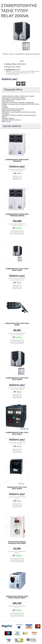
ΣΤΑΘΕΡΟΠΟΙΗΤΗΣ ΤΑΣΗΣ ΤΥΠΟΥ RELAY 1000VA (17, 270)
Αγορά (12, 231)
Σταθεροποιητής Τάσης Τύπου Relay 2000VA (17, 324)
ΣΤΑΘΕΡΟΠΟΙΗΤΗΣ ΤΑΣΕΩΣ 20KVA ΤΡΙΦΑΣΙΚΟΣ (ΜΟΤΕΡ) (17, 215)
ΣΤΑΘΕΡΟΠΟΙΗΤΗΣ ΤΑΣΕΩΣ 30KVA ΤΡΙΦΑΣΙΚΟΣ (17, 160)
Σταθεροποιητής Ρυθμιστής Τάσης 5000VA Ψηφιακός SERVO (17, 597)
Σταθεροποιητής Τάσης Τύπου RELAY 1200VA (17, 488)
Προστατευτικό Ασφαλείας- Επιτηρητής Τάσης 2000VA (17, 542)
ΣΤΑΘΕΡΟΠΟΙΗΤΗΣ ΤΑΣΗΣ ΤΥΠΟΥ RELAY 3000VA (17, 379)
